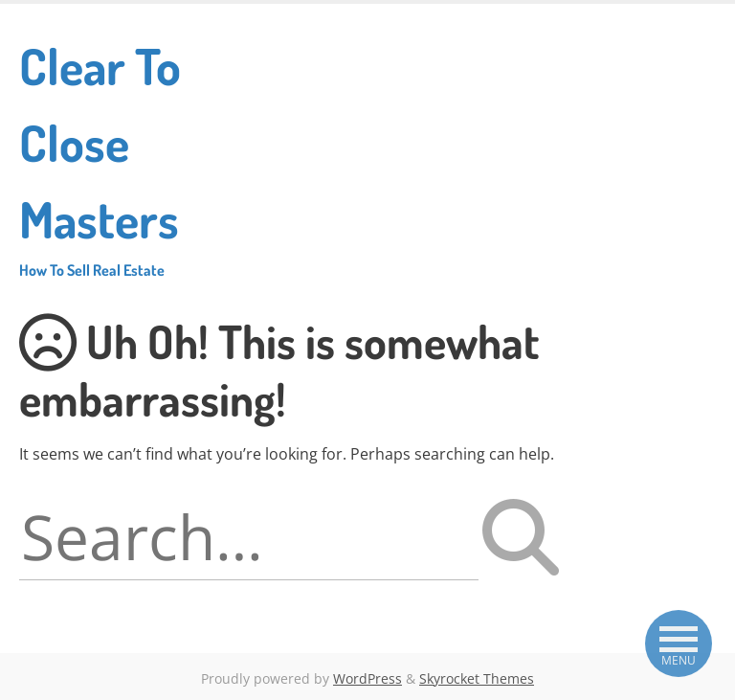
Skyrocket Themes (477, 678)
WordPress (367, 678)
